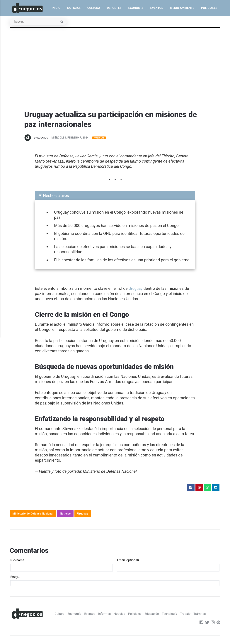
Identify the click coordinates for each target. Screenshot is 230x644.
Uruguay (136, 289)
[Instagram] (212, 624)
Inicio (56, 8)
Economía (136, 8)
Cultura (94, 8)
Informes (62, 624)
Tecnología (129, 624)
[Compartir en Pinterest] (198, 488)
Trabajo (146, 624)
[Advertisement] (115, 82)
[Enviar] (64, 22)
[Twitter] (207, 624)
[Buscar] (40, 22)
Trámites (161, 624)
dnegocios (41, 138)
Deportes (114, 8)
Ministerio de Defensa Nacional (34, 514)
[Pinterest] (218, 624)
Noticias (74, 8)
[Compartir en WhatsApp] (207, 488)
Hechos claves (56, 196)
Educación (111, 624)
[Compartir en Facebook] (189, 488)
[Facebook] (201, 624)
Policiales (209, 8)
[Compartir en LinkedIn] (215, 488)
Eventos (157, 8)
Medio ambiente (182, 8)
